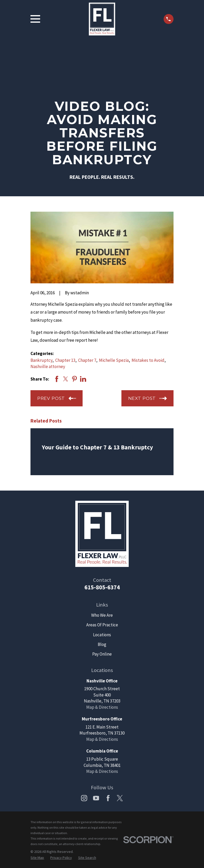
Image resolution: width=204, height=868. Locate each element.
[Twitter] (120, 798)
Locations (102, 635)
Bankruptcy (41, 360)
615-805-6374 (102, 587)
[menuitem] (37, 858)
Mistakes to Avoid (148, 360)
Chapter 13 (65, 360)
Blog (102, 644)
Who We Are (102, 615)
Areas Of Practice (102, 625)
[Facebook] (108, 798)
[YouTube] (96, 798)
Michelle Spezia (114, 360)
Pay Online (102, 654)
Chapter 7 (87, 360)
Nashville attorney (48, 366)
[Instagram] (84, 798)
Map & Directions (102, 707)
